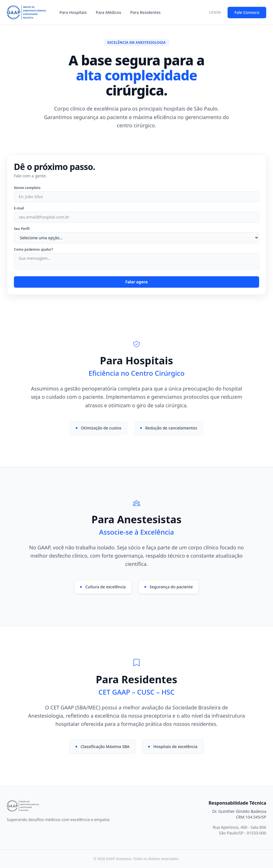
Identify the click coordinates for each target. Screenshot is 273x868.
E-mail (19, 208)
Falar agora (137, 282)
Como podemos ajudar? (33, 250)
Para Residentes (145, 12)
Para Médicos (109, 12)
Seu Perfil (22, 229)
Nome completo (27, 188)
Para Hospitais (73, 12)
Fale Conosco (247, 12)
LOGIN (215, 13)
